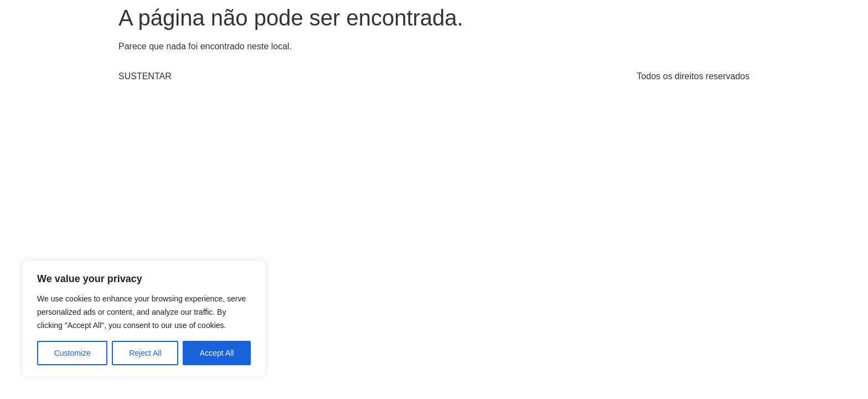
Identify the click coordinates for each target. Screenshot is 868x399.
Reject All (145, 353)
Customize (73, 353)
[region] (144, 319)
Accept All (217, 353)
